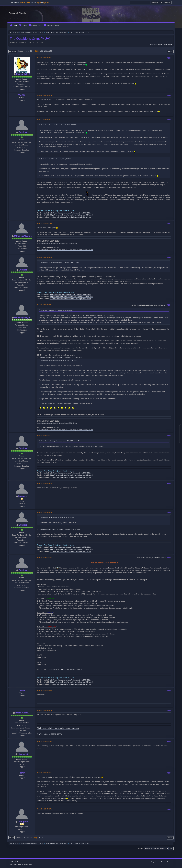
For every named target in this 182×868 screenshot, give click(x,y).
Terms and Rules (160, 862)
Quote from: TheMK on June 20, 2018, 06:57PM (56, 159)
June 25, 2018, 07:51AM (44, 809)
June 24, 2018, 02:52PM (44, 558)
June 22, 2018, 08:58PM (44, 120)
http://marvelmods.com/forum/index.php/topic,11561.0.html (72, 215)
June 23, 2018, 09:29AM (44, 257)
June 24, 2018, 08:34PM (44, 773)
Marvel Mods (18, 13)
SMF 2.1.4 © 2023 (15, 864)
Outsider (23, 132)
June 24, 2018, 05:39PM (44, 710)
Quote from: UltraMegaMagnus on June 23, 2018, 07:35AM (60, 262)
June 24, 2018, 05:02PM (44, 690)
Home (14, 25)
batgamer (23, 496)
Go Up (12, 838)
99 (33, 51)
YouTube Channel (51, 25)
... (29, 51)
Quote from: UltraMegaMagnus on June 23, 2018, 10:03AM (60, 441)
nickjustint (23, 754)
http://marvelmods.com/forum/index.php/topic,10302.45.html (60, 357)
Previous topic (156, 44)
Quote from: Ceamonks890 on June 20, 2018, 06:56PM (59, 125)
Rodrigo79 (23, 822)
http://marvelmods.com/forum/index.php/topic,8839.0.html (70, 217)
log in (39, 3)
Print (170, 51)
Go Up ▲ (170, 862)
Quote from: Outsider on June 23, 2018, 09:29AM (57, 310)
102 (45, 51)
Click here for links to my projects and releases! (58, 728)
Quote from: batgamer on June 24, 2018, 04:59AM (57, 517)
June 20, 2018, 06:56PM (44, 58)
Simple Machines (27, 864)
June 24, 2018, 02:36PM (44, 512)
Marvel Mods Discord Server (50, 734)
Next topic (168, 44)
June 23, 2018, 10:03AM (44, 305)
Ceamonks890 (23, 74)
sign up (46, 3)
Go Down (13, 51)
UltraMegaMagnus (23, 236)
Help (153, 862)
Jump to (141, 848)
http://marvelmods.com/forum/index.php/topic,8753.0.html (71, 213)
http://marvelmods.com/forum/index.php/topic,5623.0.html (59, 529)
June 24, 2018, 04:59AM (44, 483)
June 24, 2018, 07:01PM (44, 741)
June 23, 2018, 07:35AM (44, 223)
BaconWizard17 (23, 713)
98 (31, 51)
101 (42, 51)
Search (23, 25)
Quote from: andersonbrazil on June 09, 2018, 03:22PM (59, 361)
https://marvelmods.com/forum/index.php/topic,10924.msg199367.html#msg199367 (65, 250)
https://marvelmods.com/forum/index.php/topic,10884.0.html (57, 243)
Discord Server (35, 25)
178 (51, 51)
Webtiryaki (20, 862)
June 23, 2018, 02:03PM (44, 436)
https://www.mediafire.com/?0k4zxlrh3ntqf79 (65, 669)
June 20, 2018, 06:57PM (44, 95)
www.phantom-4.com (66, 211)
